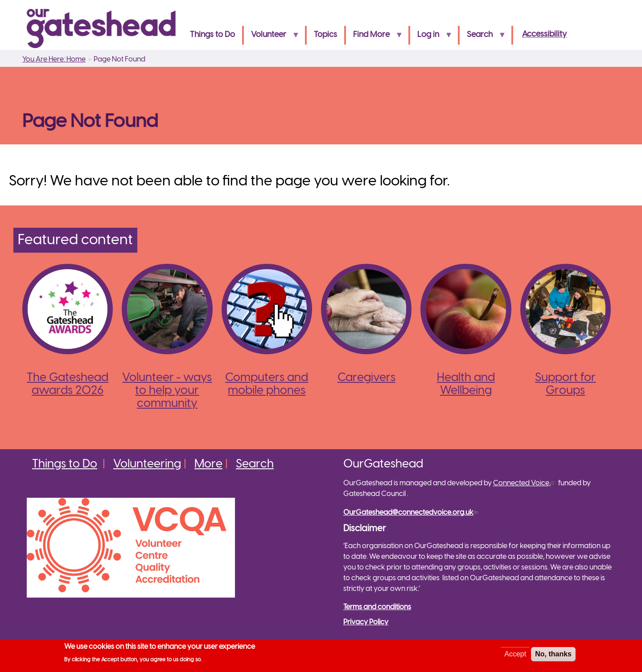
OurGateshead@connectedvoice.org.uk (412, 513)
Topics (325, 35)
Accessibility (544, 35)
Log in (431, 38)
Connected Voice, (525, 483)
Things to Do (212, 35)
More (208, 464)
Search (483, 38)
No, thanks (553, 655)
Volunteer (272, 38)
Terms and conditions (377, 607)
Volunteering (147, 464)
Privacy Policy (366, 622)
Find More (374, 38)
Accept (515, 655)
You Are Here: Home (54, 59)
